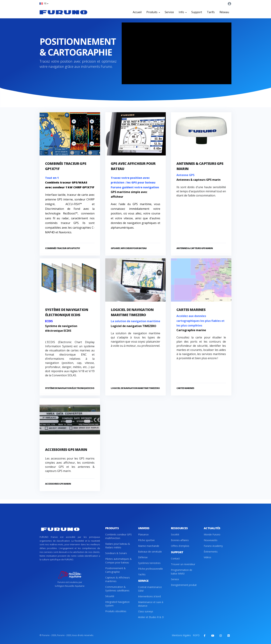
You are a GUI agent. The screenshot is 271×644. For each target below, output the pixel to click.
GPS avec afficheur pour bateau (129, 248)
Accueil (137, 12)
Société (175, 534)
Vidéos (207, 557)
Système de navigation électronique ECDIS (70, 388)
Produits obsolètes (116, 611)
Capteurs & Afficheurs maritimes (118, 579)
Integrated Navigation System (117, 604)
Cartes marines (191, 310)
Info (183, 12)
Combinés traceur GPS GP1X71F (62, 248)
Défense (143, 557)
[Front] (63, 12)
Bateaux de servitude (150, 552)
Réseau (224, 12)
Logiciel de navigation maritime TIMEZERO (135, 388)
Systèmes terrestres (149, 563)
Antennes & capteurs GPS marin (195, 248)
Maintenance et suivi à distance (151, 604)
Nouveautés (211, 540)
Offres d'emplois (180, 546)
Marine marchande (149, 546)
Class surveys (146, 611)
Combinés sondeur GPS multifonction (118, 536)
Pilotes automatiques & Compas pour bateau (118, 561)
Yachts (142, 574)
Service (169, 12)
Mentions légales (181, 635)
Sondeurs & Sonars (116, 553)
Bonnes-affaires (180, 540)
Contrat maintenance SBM (150, 589)
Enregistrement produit (184, 585)
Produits (153, 12)
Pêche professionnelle (150, 569)
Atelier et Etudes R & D (151, 617)
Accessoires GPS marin (66, 450)
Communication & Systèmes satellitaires (117, 589)
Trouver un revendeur (183, 564)
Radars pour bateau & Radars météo (118, 546)
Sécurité (110, 596)
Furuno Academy (213, 546)
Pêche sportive (146, 540)
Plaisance (143, 534)
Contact (175, 558)
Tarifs (211, 12)
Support (197, 12)
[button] (44, 4)
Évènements (211, 552)
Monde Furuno (212, 534)
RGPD (196, 635)
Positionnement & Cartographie (115, 570)
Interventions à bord (149, 596)
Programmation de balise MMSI (182, 572)
